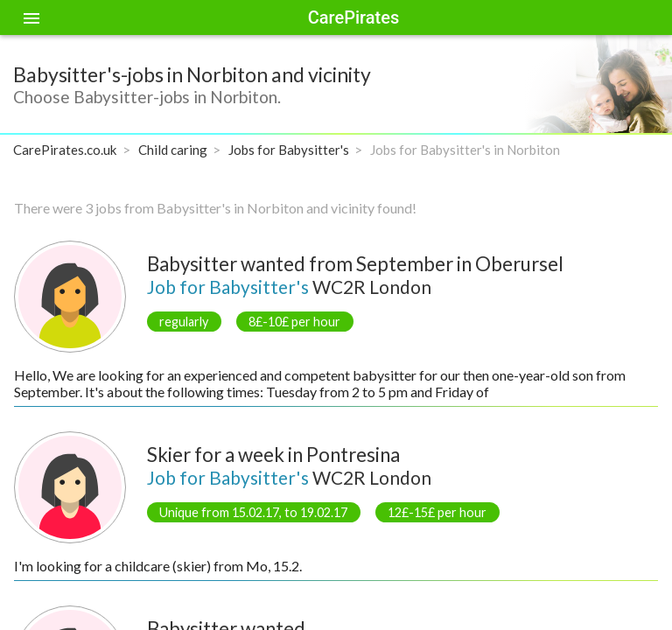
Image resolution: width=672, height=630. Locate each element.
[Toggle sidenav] (31, 17)
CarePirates (353, 17)
